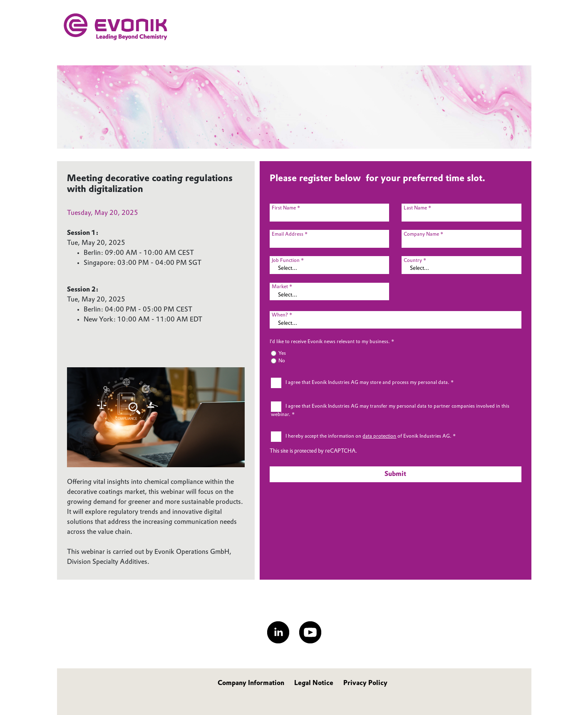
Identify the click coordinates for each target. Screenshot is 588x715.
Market (280, 287)
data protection (379, 436)
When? (280, 315)
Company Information (251, 683)
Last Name (415, 208)
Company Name (421, 234)
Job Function (286, 261)
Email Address (288, 234)
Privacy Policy (365, 683)
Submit (395, 474)
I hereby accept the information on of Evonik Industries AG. (368, 436)
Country (413, 261)
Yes (282, 354)
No (282, 361)
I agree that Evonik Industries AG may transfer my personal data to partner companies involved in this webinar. (390, 411)
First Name (284, 208)
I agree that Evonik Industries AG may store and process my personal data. (367, 383)
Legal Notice (314, 683)
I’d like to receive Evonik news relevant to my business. (330, 342)
